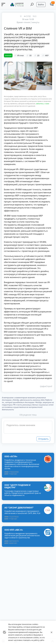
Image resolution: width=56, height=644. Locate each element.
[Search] (32, 4)
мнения (8, 55)
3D (29, 55)
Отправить (43, 439)
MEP (45, 55)
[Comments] (52, 4)
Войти (41, 5)
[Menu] (4, 4)
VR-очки (19, 55)
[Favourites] (21, 16)
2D (37, 55)
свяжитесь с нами (43, 104)
